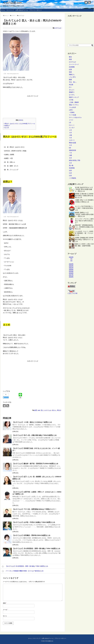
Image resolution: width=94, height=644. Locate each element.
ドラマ (71, 120)
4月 (71, 259)
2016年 (71, 277)
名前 (5, 603)
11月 (70, 173)
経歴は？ (7, 126)
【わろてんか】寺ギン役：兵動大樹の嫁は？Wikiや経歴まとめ (35, 435)
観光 (70, 57)
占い (70, 87)
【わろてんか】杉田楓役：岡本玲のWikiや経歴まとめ (31, 535)
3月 (71, 261)
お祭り (71, 110)
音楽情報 (72, 168)
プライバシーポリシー (36, 10)
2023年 (71, 264)
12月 (70, 176)
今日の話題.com (12, 3)
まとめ (6, 128)
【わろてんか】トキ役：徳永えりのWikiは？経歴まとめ (32, 422)
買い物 (71, 165)
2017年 (71, 275)
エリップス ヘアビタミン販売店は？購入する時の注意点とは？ (84, 221)
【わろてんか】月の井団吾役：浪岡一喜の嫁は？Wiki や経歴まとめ (36, 549)
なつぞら (72, 95)
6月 (70, 148)
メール (5, 610)
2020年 (71, 269)
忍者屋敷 (72, 67)
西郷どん (72, 75)
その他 (71, 100)
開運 (70, 80)
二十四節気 (72, 178)
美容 (70, 59)
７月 (70, 153)
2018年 (71, 273)
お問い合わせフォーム (22, 10)
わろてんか (58, 28)
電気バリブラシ (74, 105)
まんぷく (72, 90)
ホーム (3, 10)
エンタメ (72, 128)
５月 (70, 145)
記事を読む (16, 431)
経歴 (36, 410)
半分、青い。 (73, 82)
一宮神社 (72, 112)
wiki (39, 410)
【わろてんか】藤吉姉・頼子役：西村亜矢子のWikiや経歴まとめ (35, 464)
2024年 (71, 257)
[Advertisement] (33, 106)
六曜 (70, 155)
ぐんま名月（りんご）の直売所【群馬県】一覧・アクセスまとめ (84, 233)
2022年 (71, 266)
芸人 (42, 410)
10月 (70, 171)
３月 (70, 133)
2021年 (71, 268)
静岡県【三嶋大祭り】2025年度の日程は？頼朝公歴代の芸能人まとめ (84, 196)
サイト (5, 616)
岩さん (54, 410)
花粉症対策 (72, 150)
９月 (70, 163)
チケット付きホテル (75, 117)
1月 (70, 123)
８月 (70, 158)
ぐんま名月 (72, 107)
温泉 (70, 72)
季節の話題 (72, 143)
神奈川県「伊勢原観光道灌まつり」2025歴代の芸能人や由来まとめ (84, 227)
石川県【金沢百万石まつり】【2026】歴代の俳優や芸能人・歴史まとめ (84, 189)
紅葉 (70, 69)
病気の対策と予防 (75, 160)
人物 (70, 135)
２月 (70, 130)
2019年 (71, 271)
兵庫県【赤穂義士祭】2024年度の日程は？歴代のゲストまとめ (84, 240)
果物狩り (72, 92)
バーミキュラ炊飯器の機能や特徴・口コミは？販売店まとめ (23, 571)
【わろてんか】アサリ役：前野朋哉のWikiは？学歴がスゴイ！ (35, 509)
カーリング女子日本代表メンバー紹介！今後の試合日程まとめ (84, 208)
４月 (70, 138)
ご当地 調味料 (74, 102)
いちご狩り (72, 77)
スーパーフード (74, 64)
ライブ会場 (72, 115)
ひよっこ (72, 125)
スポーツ (72, 140)
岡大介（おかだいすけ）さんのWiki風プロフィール (19, 124)
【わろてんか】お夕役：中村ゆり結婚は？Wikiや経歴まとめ (34, 522)
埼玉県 (71, 85)
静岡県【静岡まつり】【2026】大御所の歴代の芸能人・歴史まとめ (84, 214)
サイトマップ (10, 10)
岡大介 (59, 410)
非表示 (21, 120)
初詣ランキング (74, 97)
